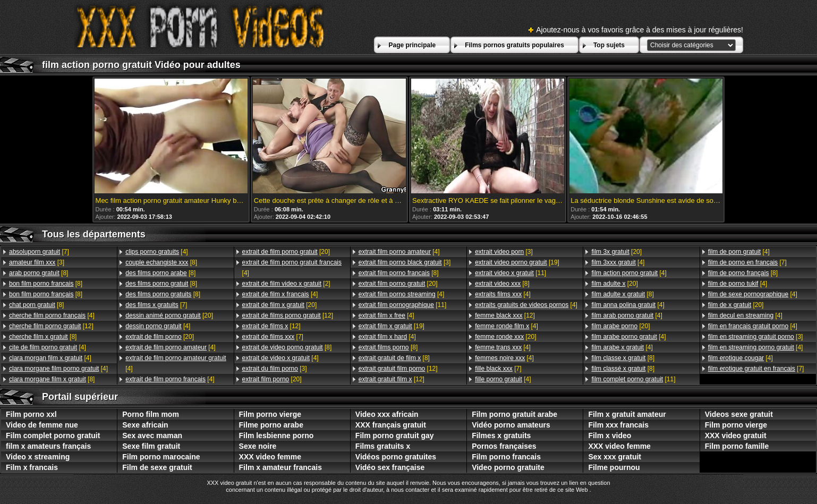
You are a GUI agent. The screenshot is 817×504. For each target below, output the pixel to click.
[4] (52, 315)
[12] (51, 326)
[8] (39, 273)
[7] (39, 252)
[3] (37, 262)
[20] (169, 315)
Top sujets (609, 45)
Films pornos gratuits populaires (514, 45)
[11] (402, 305)
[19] (392, 326)
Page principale (412, 45)
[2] (286, 284)
